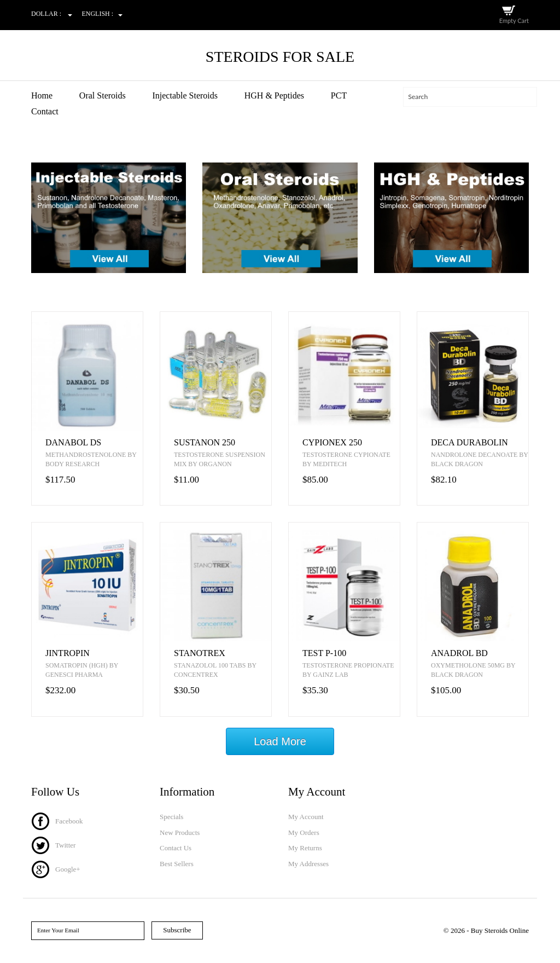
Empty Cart (514, 21)
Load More (280, 741)
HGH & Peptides (274, 95)
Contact (45, 111)
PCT (339, 95)
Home (42, 95)
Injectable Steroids (185, 95)
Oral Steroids (103, 95)
